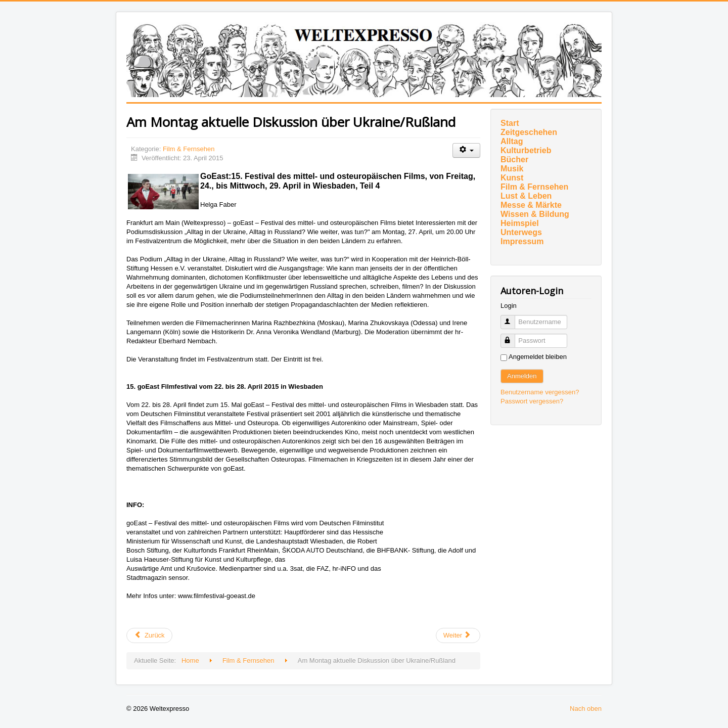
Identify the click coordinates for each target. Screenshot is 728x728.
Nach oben (586, 709)
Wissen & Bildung (535, 214)
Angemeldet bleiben (538, 357)
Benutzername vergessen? (540, 392)
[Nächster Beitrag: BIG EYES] (458, 635)
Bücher (514, 160)
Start (510, 123)
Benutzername (512, 318)
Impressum (522, 241)
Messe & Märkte (531, 205)
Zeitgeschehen (529, 132)
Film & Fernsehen (189, 149)
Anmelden (522, 376)
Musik (512, 169)
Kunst (512, 178)
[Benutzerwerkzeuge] (466, 150)
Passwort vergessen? (532, 401)
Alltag (512, 141)
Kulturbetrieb (526, 150)
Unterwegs (521, 232)
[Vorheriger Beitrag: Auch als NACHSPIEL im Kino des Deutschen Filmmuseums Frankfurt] (149, 635)
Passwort (512, 336)
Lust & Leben (526, 196)
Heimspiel (520, 223)
